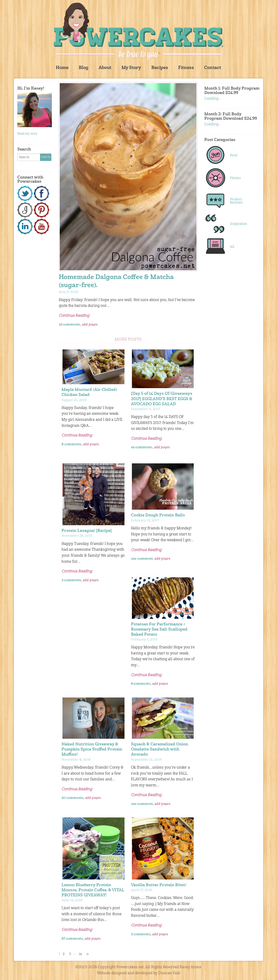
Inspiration (239, 224)
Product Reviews (236, 201)
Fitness (186, 68)
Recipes (160, 68)
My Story (131, 68)
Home (62, 68)
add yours (90, 325)
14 (80, 954)
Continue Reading (74, 316)
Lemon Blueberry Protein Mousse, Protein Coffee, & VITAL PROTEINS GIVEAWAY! (93, 890)
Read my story (27, 134)
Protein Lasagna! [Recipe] (87, 531)
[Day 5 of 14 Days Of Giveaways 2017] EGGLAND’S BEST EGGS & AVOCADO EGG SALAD (162, 399)
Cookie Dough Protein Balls (158, 515)
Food (234, 155)
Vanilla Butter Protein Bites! (159, 885)
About (105, 68)
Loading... (213, 99)
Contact (213, 68)
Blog (84, 68)
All (232, 247)
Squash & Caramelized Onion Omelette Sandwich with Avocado (160, 749)
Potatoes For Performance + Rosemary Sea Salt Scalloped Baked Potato (159, 630)
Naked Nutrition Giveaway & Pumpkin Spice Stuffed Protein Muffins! (92, 749)
